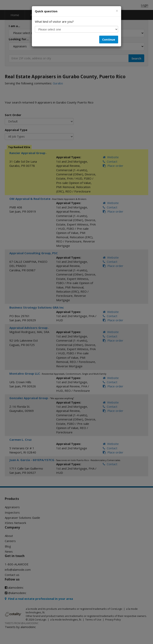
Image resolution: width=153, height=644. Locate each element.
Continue (109, 40)
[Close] (117, 11)
